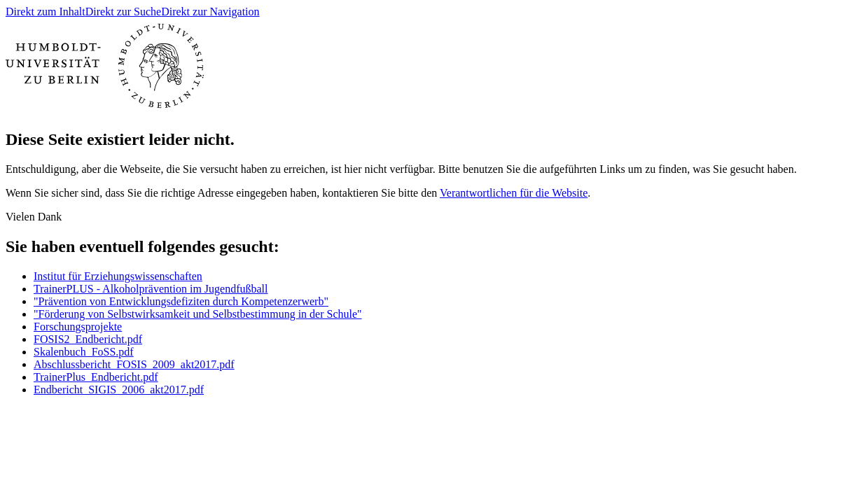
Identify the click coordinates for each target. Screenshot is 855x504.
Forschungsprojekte (78, 327)
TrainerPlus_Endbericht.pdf (96, 377)
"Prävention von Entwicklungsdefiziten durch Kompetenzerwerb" (181, 301)
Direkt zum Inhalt (46, 12)
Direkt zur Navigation (210, 12)
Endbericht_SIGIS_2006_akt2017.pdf (119, 390)
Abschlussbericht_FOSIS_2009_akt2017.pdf (134, 364)
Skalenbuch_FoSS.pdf (84, 352)
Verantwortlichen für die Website (514, 193)
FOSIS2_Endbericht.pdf (88, 339)
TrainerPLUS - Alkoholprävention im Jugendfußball (151, 289)
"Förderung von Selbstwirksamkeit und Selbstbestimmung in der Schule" (198, 314)
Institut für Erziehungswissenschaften (118, 276)
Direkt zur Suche (123, 12)
